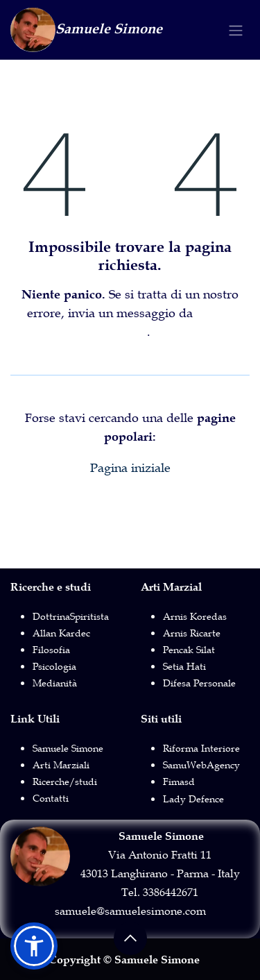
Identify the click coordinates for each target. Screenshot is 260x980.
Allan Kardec (61, 633)
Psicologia (54, 666)
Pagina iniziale (130, 468)
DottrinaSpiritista (71, 616)
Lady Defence (193, 799)
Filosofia (51, 650)
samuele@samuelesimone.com (130, 911)
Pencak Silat (189, 650)
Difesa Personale (199, 683)
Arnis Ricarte (192, 633)
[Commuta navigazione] (236, 30)
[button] (130, 938)
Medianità (55, 683)
